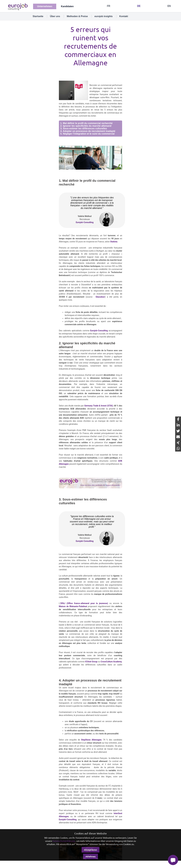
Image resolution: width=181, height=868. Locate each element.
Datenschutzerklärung (64, 841)
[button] (173, 860)
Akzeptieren (90, 850)
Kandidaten (67, 6)
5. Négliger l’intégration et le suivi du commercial (88, 134)
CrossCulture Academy (111, 662)
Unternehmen (45, 6)
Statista (114, 242)
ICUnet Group (91, 662)
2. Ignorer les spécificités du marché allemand (86, 126)
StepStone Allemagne (91, 740)
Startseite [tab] (38, 16)
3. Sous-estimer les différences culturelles (84, 128)
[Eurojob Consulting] (18, 7)
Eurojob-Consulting (85, 222)
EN (169, 6)
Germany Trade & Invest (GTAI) (99, 406)
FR (109, 6)
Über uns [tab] (55, 16)
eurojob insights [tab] (103, 16)
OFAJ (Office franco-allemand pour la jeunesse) (84, 603)
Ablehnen (90, 856)
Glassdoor (100, 297)
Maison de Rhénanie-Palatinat (73, 606)
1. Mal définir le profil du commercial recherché (86, 123)
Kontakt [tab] (124, 16)
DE (139, 6)
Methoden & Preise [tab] (77, 16)
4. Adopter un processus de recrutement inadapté (88, 131)
